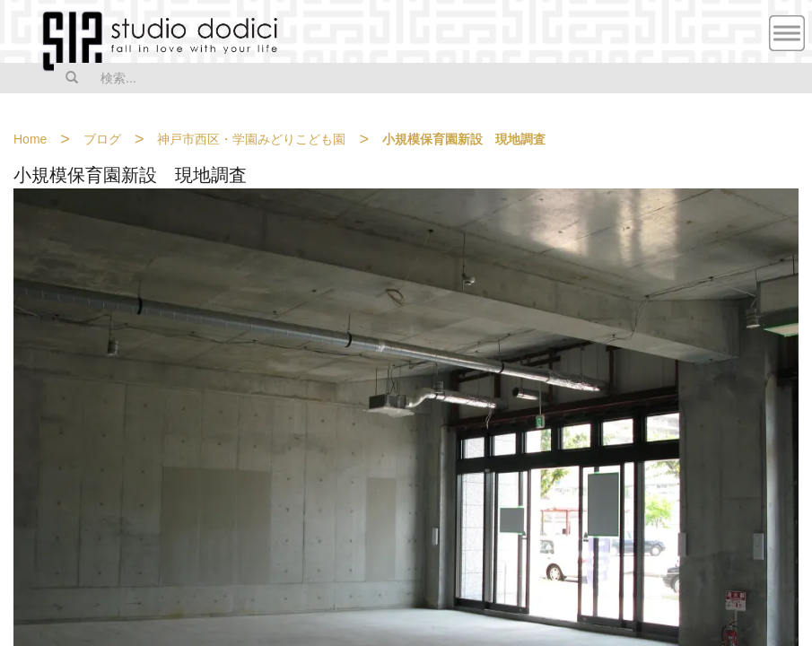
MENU (787, 33)
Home (30, 139)
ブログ (102, 139)
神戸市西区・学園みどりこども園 (251, 139)
